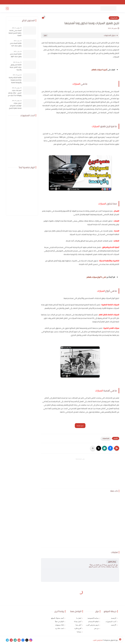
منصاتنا (79, 632)
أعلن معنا (78, 625)
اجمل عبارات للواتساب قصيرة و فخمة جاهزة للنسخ (15, 106)
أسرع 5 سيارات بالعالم (99, 70)
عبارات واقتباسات (66, 8)
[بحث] (7, 8)
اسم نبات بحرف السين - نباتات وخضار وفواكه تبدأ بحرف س (15, 93)
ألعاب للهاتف (77, 8)
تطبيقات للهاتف (89, 8)
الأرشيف (113, 625)
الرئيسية (114, 618)
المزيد (17, 8)
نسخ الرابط (80, 426)
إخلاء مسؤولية (60, 625)
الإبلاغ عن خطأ (59, 622)
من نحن (79, 2)
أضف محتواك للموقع (57, 618)
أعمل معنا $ (78, 622)
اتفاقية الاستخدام (88, 2)
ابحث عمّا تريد (59, 628)
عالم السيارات (114, 18)
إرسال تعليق (112, 562)
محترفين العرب (98, 640)
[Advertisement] (80, 474)
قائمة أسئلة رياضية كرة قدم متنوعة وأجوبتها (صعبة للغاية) (15, 80)
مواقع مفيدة (54, 8)
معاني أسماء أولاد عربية (40, 8)
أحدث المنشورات (111, 622)
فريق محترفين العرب (92, 625)
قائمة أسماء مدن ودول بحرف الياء (16, 44)
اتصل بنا (72, 2)
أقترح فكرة (78, 628)
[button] (110, 448)
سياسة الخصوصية (101, 2)
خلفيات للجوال (25, 8)
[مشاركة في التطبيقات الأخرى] (93, 448)
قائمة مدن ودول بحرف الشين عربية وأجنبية (16, 67)
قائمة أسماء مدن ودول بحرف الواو (16, 55)
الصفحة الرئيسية (114, 2)
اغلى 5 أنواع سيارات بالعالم (96, 277)
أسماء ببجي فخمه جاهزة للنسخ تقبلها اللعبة (15, 33)
